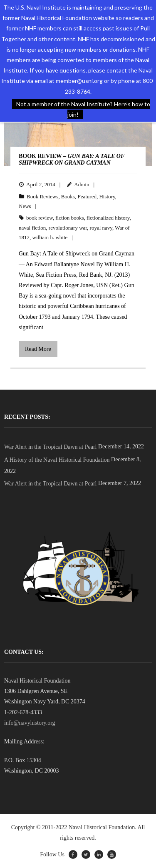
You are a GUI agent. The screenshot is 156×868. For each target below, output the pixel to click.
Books (68, 196)
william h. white (50, 237)
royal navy (101, 228)
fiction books (69, 218)
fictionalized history (108, 218)
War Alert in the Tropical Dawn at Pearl (50, 447)
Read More (38, 349)
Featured (87, 196)
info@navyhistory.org (30, 723)
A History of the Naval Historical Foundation (57, 460)
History (107, 196)
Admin (82, 184)
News (25, 206)
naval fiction (32, 228)
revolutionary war (68, 228)
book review (40, 218)
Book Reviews (42, 196)
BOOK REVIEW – (72, 160)
